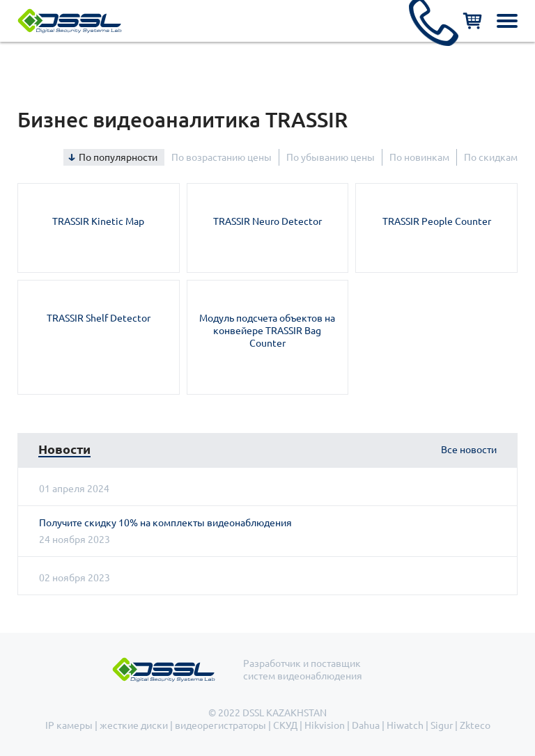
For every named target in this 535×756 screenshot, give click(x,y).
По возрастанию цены (222, 157)
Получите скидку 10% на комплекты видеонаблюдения (165, 523)
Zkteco (475, 725)
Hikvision (325, 725)
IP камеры (69, 725)
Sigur (442, 725)
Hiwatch (405, 725)
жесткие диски (134, 725)
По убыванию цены (331, 157)
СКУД (285, 725)
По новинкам (419, 157)
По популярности (118, 157)
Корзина (472, 21)
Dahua (366, 725)
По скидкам (491, 157)
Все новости (469, 450)
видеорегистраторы (220, 725)
